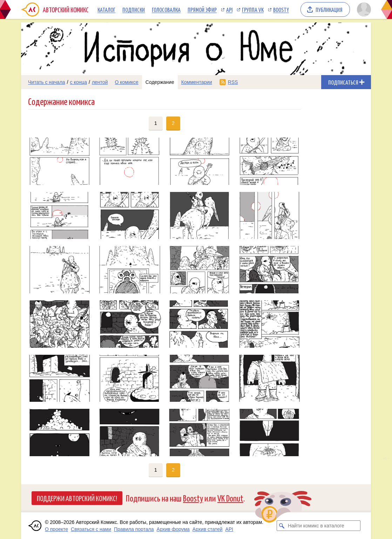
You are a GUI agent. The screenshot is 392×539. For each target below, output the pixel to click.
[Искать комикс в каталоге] (282, 526)
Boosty (281, 9)
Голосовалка (166, 9)
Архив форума (173, 529)
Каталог (106, 9)
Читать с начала (47, 82)
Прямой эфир (202, 9)
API (229, 9)
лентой (100, 82)
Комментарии (197, 82)
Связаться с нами (91, 529)
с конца (79, 82)
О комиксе (126, 82)
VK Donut (230, 498)
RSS (233, 82)
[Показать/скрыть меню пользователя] (363, 9)
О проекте (56, 529)
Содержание (160, 82)
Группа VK (253, 9)
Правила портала (134, 529)
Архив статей (208, 529)
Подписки (134, 9)
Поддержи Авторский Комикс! (77, 498)
